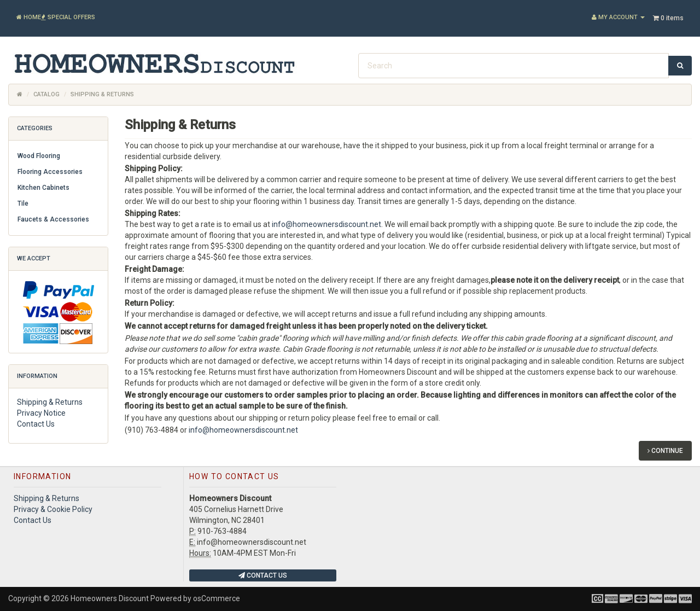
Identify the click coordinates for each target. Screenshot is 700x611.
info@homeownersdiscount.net (326, 224)
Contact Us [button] (263, 575)
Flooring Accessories (50, 172)
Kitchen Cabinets (43, 188)
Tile (23, 203)
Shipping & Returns (50, 402)
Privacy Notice (41, 413)
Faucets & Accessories (53, 219)
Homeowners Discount (110, 598)
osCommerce (217, 598)
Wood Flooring (39, 156)
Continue (665, 451)
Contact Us (36, 424)
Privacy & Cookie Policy (53, 509)
